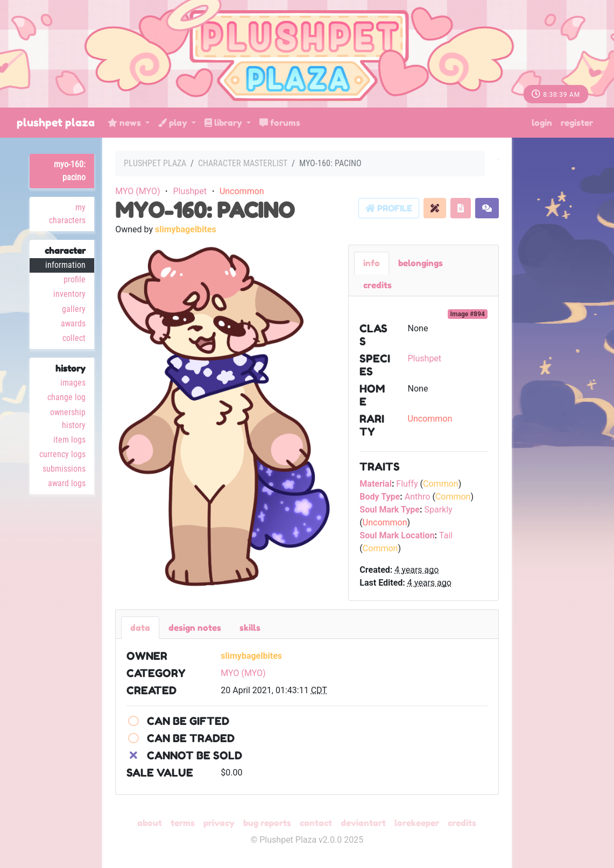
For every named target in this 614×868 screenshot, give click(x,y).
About (150, 823)
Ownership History (68, 419)
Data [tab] (140, 628)
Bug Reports (267, 823)
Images (73, 383)
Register (577, 123)
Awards (73, 323)
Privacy (219, 823)
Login (542, 123)
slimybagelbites (186, 229)
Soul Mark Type (390, 510)
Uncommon (242, 191)
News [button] (125, 123)
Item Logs (69, 440)
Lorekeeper (417, 823)
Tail (446, 535)
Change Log (66, 397)
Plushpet (190, 191)
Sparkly (438, 510)
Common (441, 484)
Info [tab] (372, 263)
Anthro (418, 497)
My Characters (67, 214)
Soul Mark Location (397, 535)
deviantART (363, 823)
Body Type (380, 497)
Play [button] (174, 123)
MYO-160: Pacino (70, 171)
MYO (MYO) (137, 191)
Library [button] (224, 123)
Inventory (69, 294)
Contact (316, 823)
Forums (280, 123)
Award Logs (67, 483)
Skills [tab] (250, 628)
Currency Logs (62, 454)
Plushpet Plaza (56, 123)
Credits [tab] (377, 285)
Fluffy (407, 484)
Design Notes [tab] (195, 628)
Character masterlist (243, 163)
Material (376, 484)
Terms (183, 823)
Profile (75, 279)
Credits (462, 823)
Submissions (64, 469)
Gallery (74, 309)
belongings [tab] (421, 263)
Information (65, 265)
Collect (74, 338)
